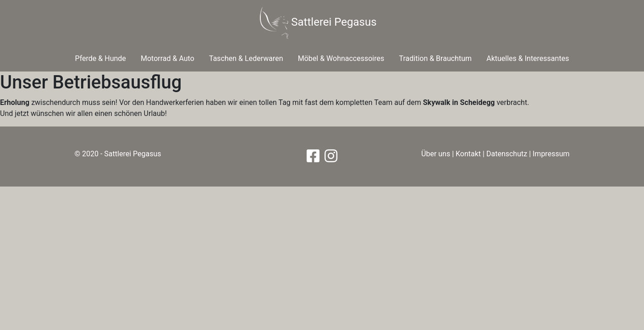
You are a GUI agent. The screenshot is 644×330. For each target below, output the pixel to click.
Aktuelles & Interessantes (528, 58)
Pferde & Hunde (101, 58)
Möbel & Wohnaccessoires (341, 58)
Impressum (551, 154)
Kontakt (468, 154)
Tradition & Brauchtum (435, 58)
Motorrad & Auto (168, 58)
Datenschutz (507, 154)
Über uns (436, 154)
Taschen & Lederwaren (246, 58)
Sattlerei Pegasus (318, 23)
